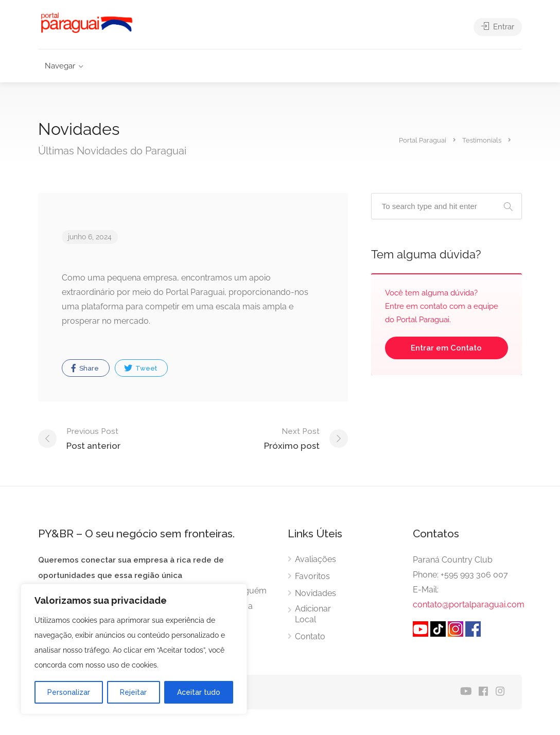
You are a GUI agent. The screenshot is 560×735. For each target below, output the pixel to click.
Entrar (498, 27)
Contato (310, 636)
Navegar (60, 66)
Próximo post (292, 438)
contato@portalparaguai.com (469, 605)
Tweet (141, 368)
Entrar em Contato (446, 348)
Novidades (316, 593)
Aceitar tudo (199, 692)
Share (85, 368)
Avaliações (316, 559)
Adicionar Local (313, 614)
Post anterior (93, 438)
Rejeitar (133, 692)
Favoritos (312, 576)
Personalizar (69, 692)
